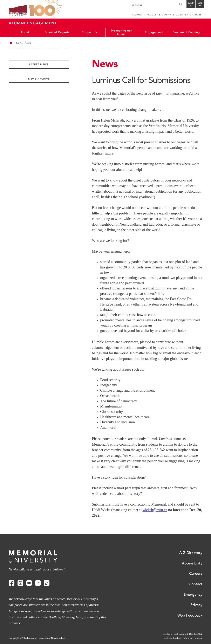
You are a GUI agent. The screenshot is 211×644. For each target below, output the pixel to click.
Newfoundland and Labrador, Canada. (182, 638)
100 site (46, 8)
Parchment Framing (186, 32)
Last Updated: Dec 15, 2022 (188, 634)
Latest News (39, 64)
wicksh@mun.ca (155, 510)
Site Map (167, 634)
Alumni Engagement (33, 23)
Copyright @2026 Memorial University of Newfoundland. (38, 638)
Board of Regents (57, 32)
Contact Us (89, 32)
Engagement (154, 32)
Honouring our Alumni (122, 32)
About (25, 32)
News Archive (39, 79)
